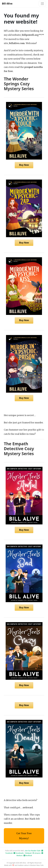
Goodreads (19, 853)
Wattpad (28, 853)
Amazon (36, 853)
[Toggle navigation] (42, 4)
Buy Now (24, 165)
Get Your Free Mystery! (24, 836)
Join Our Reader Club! (32, 851)
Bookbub (28, 856)
